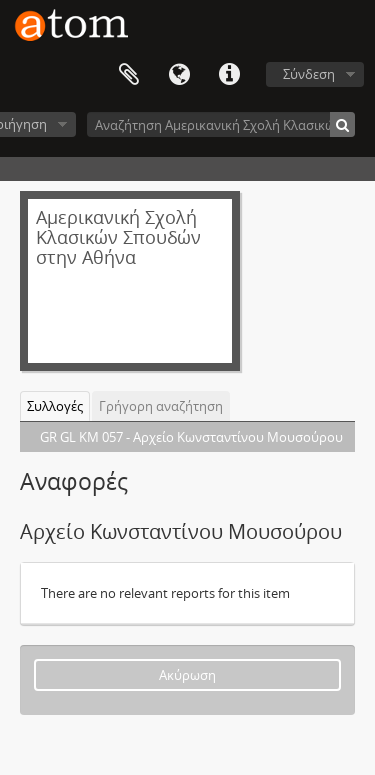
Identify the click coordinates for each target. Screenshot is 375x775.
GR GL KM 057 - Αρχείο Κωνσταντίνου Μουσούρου (191, 437)
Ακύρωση (187, 675)
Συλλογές (55, 406)
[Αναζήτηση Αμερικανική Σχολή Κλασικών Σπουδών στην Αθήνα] (221, 124)
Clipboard (129, 75)
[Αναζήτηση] (342, 124)
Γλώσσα (179, 75)
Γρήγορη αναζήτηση (161, 406)
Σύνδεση (309, 74)
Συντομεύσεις (229, 75)
